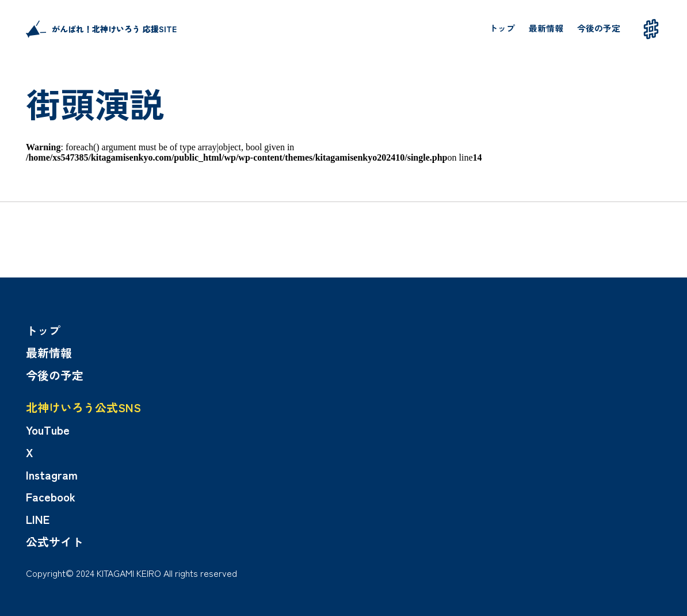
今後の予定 (599, 28)
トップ (502, 28)
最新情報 (546, 28)
